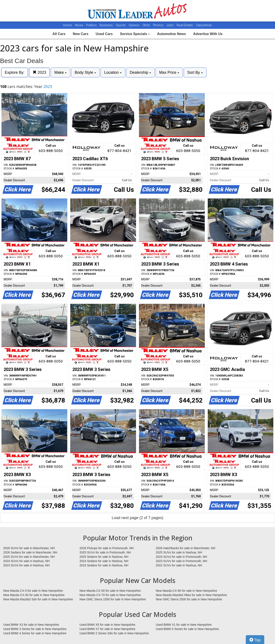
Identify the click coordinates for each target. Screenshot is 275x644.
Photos (159, 25)
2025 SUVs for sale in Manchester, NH (29, 557)
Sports (121, 25)
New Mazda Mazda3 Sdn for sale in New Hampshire (38, 599)
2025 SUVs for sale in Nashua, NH (179, 552)
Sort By (195, 72)
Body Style (85, 72)
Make (60, 72)
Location (113, 72)
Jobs (170, 25)
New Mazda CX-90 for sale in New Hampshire (186, 591)
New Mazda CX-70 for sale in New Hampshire (110, 595)
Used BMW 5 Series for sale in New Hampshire (187, 629)
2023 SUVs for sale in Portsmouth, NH (181, 561)
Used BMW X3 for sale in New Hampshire (31, 625)
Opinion (134, 25)
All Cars (59, 34)
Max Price (169, 72)
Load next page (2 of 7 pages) (137, 518)
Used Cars (104, 34)
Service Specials (135, 34)
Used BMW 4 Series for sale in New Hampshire (35, 633)
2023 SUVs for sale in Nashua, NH (26, 565)
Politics (91, 25)
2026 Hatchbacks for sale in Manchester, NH (186, 548)
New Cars (80, 34)
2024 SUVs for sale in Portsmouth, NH (181, 557)
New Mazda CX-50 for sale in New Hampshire (110, 591)
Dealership (140, 72)
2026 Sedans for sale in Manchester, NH (30, 552)
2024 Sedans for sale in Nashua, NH (104, 561)
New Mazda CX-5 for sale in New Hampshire (33, 591)
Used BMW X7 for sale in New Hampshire (107, 629)
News (79, 25)
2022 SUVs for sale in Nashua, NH (179, 565)
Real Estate (185, 25)
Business (107, 25)
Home (68, 25)
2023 (39, 72)
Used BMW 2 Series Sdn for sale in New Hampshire (114, 633)
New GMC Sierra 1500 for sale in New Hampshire (113, 599)
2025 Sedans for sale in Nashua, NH (104, 557)
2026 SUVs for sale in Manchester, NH (29, 548)
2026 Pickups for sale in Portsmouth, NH (107, 548)
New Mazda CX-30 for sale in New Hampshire (34, 595)
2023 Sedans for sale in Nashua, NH (104, 565)
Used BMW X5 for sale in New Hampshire (107, 625)
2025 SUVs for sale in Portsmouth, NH (105, 552)
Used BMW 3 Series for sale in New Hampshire (35, 629)
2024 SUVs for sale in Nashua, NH (26, 561)
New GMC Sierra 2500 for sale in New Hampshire (189, 599)
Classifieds (204, 25)
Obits (147, 25)
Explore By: (15, 72)
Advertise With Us (208, 34)
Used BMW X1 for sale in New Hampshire (184, 625)
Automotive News (171, 34)
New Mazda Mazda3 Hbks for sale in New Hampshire (191, 595)
